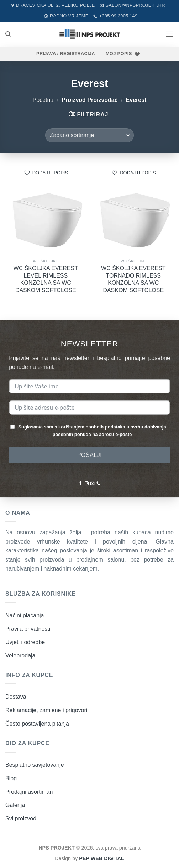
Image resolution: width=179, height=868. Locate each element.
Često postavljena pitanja (37, 724)
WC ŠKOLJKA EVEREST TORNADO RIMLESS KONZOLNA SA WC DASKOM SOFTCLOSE (133, 279)
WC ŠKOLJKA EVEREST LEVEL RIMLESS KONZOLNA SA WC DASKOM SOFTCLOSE (46, 279)
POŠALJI (89, 455)
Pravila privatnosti (28, 629)
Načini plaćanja (25, 615)
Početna (43, 100)
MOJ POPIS (119, 53)
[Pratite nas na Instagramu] (86, 484)
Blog (11, 778)
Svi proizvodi (22, 818)
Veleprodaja (20, 656)
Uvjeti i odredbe (25, 642)
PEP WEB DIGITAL (102, 858)
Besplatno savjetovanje (35, 765)
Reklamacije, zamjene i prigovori (46, 710)
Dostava (16, 697)
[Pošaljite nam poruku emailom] (92, 484)
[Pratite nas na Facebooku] (81, 484)
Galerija (15, 805)
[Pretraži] (8, 34)
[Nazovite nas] (98, 484)
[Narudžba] (89, 135)
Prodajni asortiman (29, 792)
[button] (169, 34)
